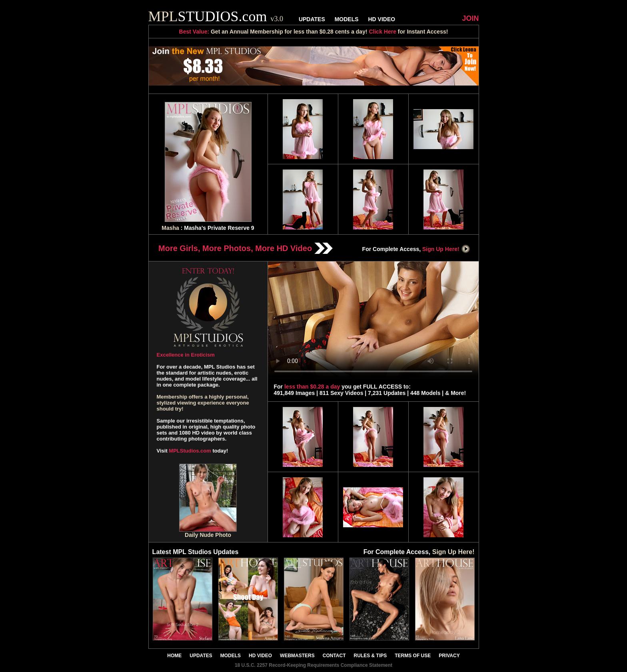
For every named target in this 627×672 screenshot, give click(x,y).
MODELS (347, 19)
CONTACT (334, 656)
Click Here (382, 32)
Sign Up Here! (446, 249)
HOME (174, 656)
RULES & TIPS (370, 656)
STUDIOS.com (216, 16)
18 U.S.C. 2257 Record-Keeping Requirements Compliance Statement (313, 665)
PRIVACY (449, 656)
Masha (170, 228)
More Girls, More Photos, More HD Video (246, 248)
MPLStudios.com (190, 451)
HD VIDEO (381, 19)
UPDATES (312, 19)
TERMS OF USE (413, 656)
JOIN (470, 18)
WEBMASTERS (297, 656)
